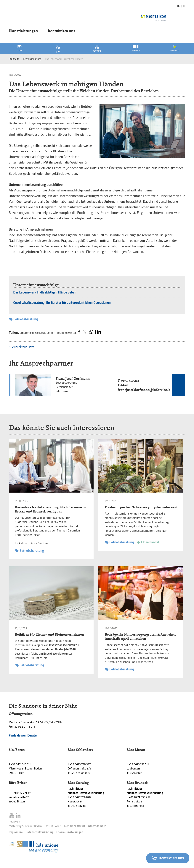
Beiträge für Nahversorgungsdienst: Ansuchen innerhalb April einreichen (140, 636)
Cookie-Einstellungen (70, 832)
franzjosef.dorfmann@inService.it (144, 390)
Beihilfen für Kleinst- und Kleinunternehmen (49, 634)
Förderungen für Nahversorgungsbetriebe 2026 (141, 507)
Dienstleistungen (23, 31)
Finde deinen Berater (23, 736)
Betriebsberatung (32, 59)
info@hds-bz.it (97, 826)
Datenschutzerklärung (39, 832)
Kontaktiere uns (62, 31)
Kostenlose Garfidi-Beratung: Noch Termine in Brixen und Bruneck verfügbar (50, 509)
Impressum (16, 832)
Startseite (14, 59)
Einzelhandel (148, 542)
